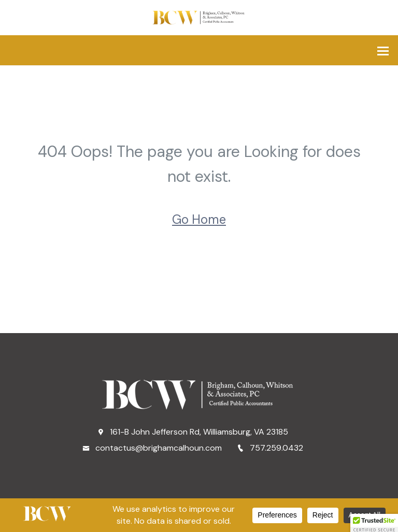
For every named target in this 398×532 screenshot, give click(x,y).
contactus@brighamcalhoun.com (152, 448)
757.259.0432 (270, 448)
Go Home (199, 219)
